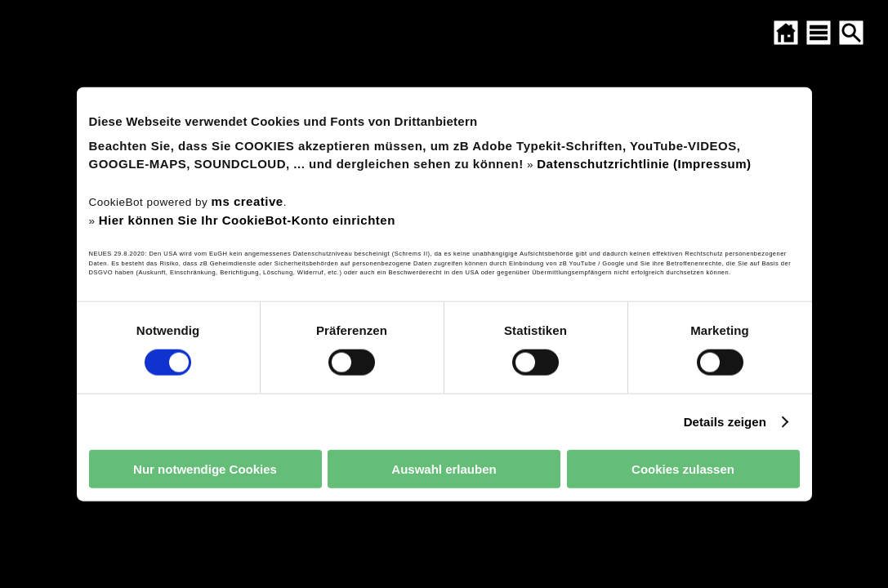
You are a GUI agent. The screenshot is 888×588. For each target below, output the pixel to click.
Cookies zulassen (683, 468)
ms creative (248, 201)
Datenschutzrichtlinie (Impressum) (644, 163)
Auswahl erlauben (444, 468)
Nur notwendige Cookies (205, 468)
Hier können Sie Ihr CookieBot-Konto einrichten (247, 219)
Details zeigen (725, 421)
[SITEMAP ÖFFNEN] (819, 33)
